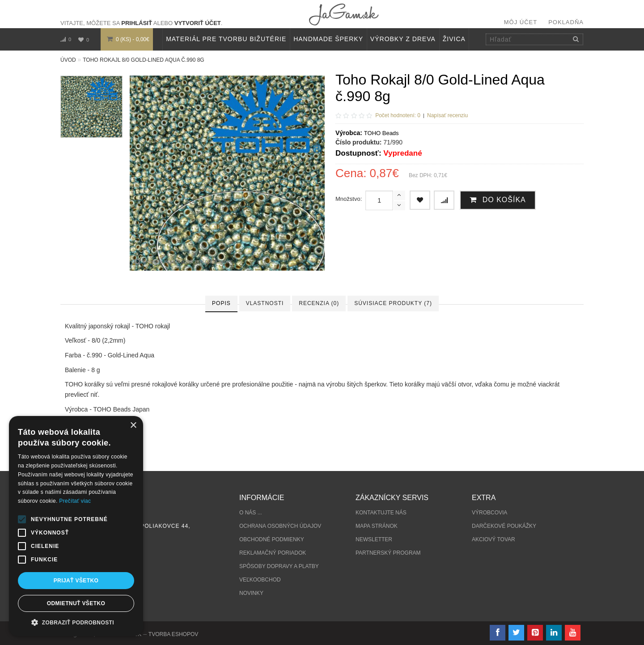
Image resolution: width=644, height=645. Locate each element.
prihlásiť (137, 23)
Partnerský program (388, 553)
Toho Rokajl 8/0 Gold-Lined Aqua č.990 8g (143, 60)
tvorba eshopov (173, 634)
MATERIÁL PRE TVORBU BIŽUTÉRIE (226, 39)
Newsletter (374, 539)
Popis (221, 303)
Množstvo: (349, 199)
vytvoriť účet (198, 23)
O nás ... (251, 513)
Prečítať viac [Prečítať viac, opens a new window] (75, 501)
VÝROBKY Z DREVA (403, 39)
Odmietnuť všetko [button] (76, 603)
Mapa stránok (377, 526)
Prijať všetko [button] (76, 581)
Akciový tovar (494, 539)
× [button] (133, 426)
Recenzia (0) (319, 303)
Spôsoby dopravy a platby (279, 566)
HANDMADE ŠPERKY (328, 39)
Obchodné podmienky (272, 539)
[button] (76, 622)
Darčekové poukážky (504, 526)
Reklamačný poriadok (273, 553)
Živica (454, 39)
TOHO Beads (381, 133)
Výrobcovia (489, 513)
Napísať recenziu (447, 115)
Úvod (68, 60)
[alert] (76, 526)
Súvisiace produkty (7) (393, 303)
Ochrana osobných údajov (280, 526)
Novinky (251, 593)
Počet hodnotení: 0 (398, 115)
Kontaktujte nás (381, 513)
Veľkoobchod (260, 580)
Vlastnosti (265, 303)
